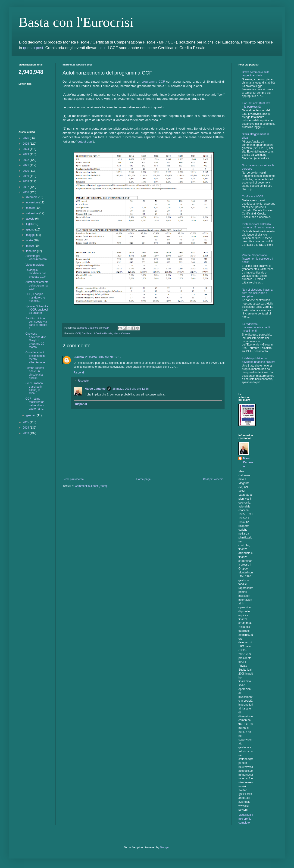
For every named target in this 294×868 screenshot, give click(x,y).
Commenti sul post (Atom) (91, 486)
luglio (30, 224)
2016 (26, 192)
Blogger (165, 847)
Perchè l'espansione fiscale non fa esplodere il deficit (258, 259)
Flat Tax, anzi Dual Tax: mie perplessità (256, 105)
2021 (26, 165)
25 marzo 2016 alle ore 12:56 (131, 389)
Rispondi (79, 373)
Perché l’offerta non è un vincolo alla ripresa (35, 373)
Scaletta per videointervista (36, 258)
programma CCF (153, 82)
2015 (26, 422)
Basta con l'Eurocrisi (76, 22)
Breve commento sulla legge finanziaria (256, 74)
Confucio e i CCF (252, 196)
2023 (26, 154)
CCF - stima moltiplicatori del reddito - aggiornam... (35, 404)
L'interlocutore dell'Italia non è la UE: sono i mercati (259, 226)
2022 (26, 160)
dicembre (32, 197)
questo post (33, 48)
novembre (33, 202)
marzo (30, 246)
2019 (26, 176)
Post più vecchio (213, 479)
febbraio (32, 251)
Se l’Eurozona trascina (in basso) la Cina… (34, 388)
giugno (31, 230)
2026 (26, 138)
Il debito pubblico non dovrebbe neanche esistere (259, 360)
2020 (26, 171)
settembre (33, 213)
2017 (26, 187)
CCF (78, 333)
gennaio (31, 415)
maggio (31, 235)
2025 (26, 144)
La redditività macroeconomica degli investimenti (256, 328)
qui (103, 48)
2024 (26, 149)
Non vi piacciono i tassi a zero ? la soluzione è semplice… (257, 293)
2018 (26, 181)
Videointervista (35, 265)
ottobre (31, 208)
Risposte (83, 381)
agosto (31, 219)
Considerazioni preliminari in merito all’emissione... (36, 357)
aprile (30, 240)
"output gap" (85, 142)
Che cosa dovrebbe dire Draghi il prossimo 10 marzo (36, 340)
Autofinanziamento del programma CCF (37, 285)
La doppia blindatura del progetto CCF (36, 273)
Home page (144, 479)
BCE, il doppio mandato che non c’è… (35, 297)
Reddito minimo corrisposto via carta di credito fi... (36, 323)
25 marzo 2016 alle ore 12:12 (103, 357)
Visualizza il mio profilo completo (246, 819)
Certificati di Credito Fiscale (97, 333)
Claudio (79, 357)
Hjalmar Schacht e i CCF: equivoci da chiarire (37, 310)
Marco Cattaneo (122, 333)
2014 (26, 428)
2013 (26, 433)
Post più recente (74, 479)
